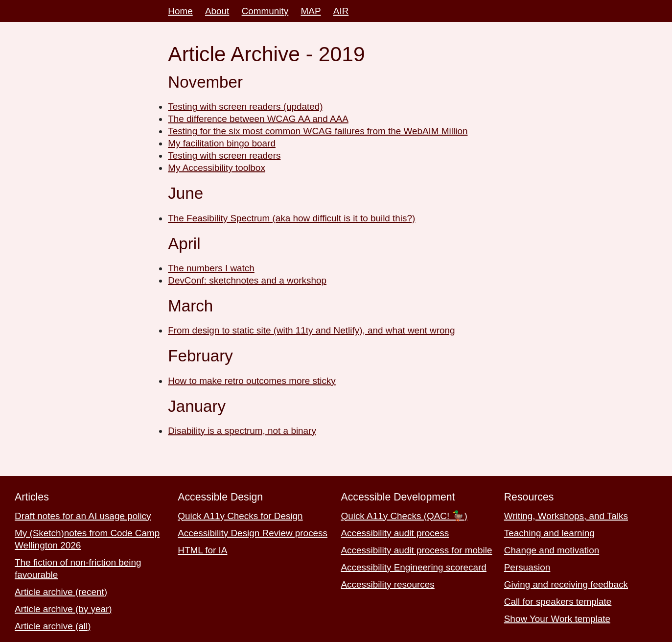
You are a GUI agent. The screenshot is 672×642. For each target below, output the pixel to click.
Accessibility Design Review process (253, 533)
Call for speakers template (558, 602)
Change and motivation (552, 550)
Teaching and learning (549, 533)
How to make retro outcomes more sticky (252, 381)
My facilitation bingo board (222, 143)
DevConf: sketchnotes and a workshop (247, 280)
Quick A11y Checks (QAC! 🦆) (404, 516)
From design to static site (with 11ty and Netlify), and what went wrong (311, 330)
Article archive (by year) (63, 609)
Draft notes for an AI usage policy (83, 516)
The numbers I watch (211, 268)
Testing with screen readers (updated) (245, 107)
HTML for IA (202, 550)
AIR (341, 11)
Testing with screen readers (224, 155)
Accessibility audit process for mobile (417, 550)
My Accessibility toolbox (217, 168)
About (217, 11)
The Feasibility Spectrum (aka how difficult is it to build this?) (291, 218)
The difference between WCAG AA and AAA (258, 119)
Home (180, 11)
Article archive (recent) (61, 592)
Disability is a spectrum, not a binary (242, 431)
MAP (311, 11)
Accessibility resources (388, 584)
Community (265, 11)
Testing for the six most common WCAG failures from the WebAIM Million (318, 131)
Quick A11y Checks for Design (240, 516)
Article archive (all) (53, 626)
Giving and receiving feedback (566, 584)
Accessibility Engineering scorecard (414, 567)
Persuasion (527, 567)
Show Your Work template (557, 619)
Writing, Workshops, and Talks (566, 516)
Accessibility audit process (395, 533)
